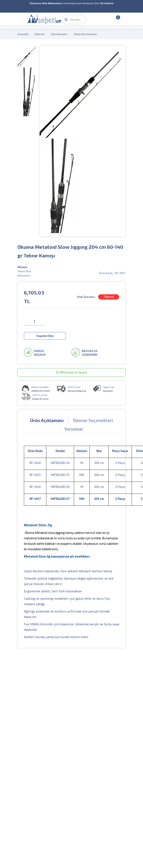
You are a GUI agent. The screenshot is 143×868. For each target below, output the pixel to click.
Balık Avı (40, 34)
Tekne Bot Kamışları (85, 34)
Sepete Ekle (45, 336)
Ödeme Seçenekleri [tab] (93, 420)
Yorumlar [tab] (74, 429)
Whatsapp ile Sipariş (72, 372)
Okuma (22, 267)
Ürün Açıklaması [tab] (47, 420)
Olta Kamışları (59, 34)
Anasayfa (23, 34)
